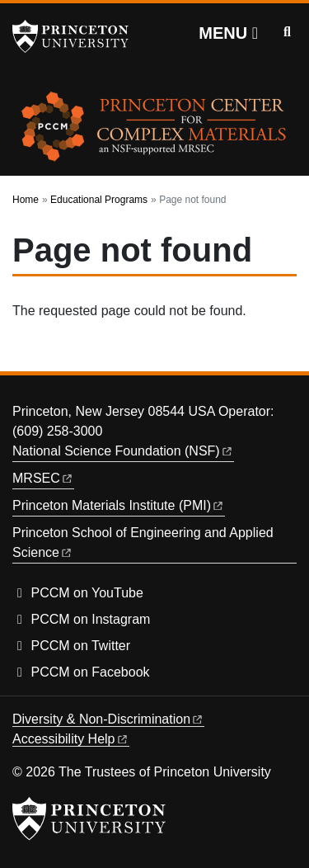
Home (26, 200)
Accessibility (71, 739)
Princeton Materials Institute (119, 505)
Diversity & (108, 719)
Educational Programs (99, 200)
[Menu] (228, 33)
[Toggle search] (287, 32)
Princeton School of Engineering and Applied (145, 542)
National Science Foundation (123, 451)
